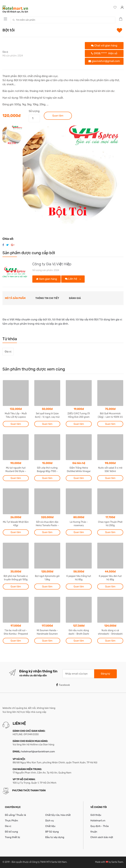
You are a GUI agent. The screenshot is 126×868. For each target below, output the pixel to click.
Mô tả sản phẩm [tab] (15, 298)
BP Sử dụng (52, 832)
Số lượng (34, 111)
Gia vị (5, 52)
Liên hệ (71, 279)
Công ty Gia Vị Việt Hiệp (52, 264)
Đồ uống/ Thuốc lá (15, 815)
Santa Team (117, 862)
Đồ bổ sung (11, 832)
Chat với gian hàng (104, 46)
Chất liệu (50, 826)
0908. (104, 53)
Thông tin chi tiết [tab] (47, 298)
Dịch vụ (50, 821)
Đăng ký (105, 674)
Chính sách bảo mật (102, 837)
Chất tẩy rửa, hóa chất (58, 815)
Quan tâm (58, 116)
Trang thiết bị (12, 837)
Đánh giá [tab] (75, 298)
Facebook (63, 685)
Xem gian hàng (47, 279)
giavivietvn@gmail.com (104, 61)
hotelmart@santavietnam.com (38, 752)
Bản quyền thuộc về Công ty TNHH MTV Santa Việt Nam (39, 862)
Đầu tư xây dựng (55, 837)
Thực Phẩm (11, 821)
